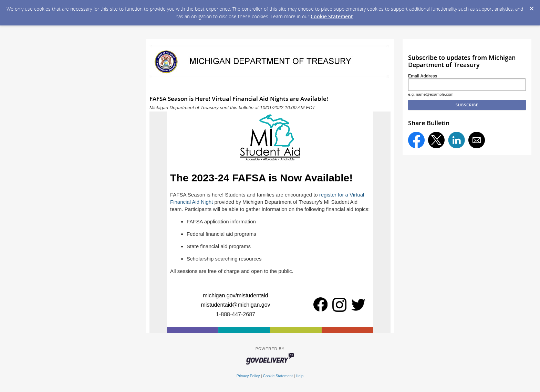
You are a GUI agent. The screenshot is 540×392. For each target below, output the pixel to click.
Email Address (423, 76)
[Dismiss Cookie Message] (531, 7)
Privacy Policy (248, 376)
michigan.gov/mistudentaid (235, 295)
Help (300, 376)
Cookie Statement (332, 16)
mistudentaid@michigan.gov (235, 305)
